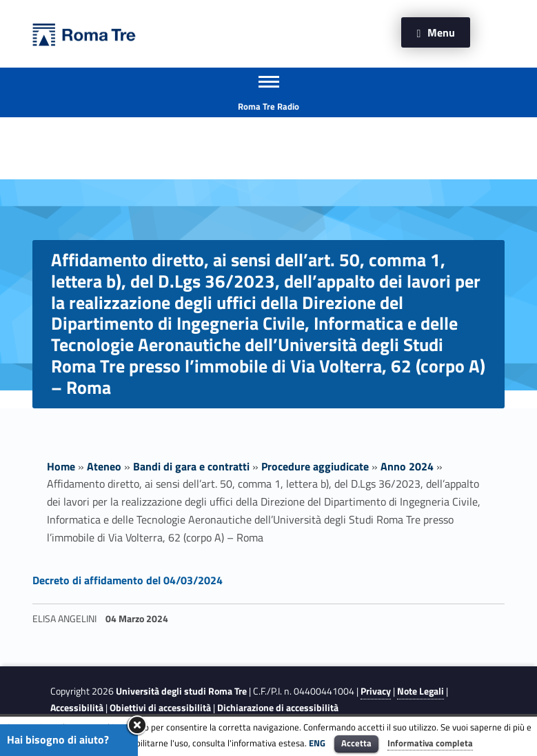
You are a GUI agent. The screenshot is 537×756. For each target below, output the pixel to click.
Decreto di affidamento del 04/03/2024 (128, 580)
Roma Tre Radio (268, 106)
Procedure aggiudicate (315, 466)
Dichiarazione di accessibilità (278, 708)
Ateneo (104, 466)
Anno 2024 (407, 466)
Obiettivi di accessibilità (160, 708)
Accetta (356, 743)
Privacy (376, 691)
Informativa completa (430, 743)
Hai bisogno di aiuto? (58, 739)
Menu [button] (441, 32)
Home (61, 466)
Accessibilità (77, 708)
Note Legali (421, 691)
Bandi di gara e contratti (191, 466)
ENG (317, 743)
